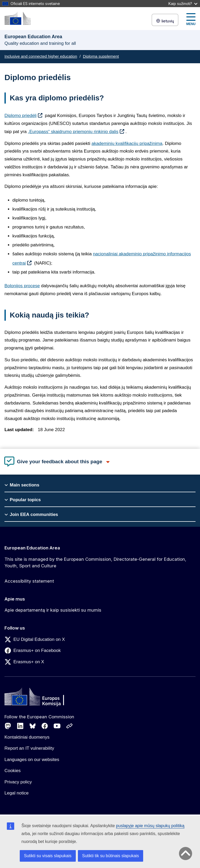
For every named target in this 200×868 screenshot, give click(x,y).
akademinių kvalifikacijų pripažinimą (127, 143)
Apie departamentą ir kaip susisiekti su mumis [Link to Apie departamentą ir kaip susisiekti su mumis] (53, 610)
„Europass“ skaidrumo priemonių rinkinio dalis (73, 132)
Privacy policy (18, 782)
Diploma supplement (101, 56)
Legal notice (17, 793)
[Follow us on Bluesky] (33, 726)
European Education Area (32, 548)
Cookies (12, 771)
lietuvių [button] (165, 21)
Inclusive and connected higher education (41, 56)
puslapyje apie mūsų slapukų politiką (150, 826)
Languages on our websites (32, 760)
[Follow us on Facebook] (45, 726)
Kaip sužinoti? (183, 4)
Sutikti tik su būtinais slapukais (111, 856)
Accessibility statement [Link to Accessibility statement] (29, 581)
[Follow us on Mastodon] (8, 726)
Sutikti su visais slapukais (48, 856)
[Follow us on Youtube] (57, 726)
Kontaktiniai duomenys (27, 737)
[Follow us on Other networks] (69, 726)
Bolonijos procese (22, 286)
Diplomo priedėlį (21, 116)
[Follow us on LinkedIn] (20, 726)
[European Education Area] (18, 18)
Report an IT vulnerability (29, 748)
